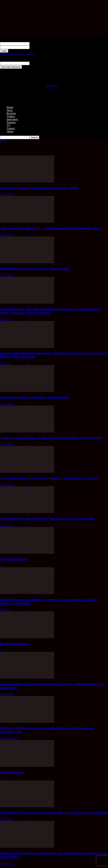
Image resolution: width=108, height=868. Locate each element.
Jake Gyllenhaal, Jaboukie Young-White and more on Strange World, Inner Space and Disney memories (51, 311)
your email (35, 63)
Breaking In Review (14, 644)
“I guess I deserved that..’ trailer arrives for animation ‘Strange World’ (51, 438)
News (10, 110)
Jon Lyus (5, 363)
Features (11, 122)
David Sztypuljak (9, 738)
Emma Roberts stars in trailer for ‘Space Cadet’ (35, 269)
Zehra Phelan (7, 194)
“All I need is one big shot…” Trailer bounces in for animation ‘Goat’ (50, 228)
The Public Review (14, 559)
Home (10, 107)
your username (37, 44)
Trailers (11, 116)
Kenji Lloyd (7, 819)
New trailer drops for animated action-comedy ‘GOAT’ (40, 188)
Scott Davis (6, 319)
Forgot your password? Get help (17, 54)
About (10, 131)
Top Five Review (12, 772)
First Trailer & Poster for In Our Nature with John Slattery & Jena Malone (53, 813)
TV (8, 125)
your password (37, 47)
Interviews (12, 119)
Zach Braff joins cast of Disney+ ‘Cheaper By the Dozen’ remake (47, 519)
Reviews (11, 113)
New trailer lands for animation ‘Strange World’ (35, 397)
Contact (11, 128)
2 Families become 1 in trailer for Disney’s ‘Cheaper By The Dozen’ (49, 478)
